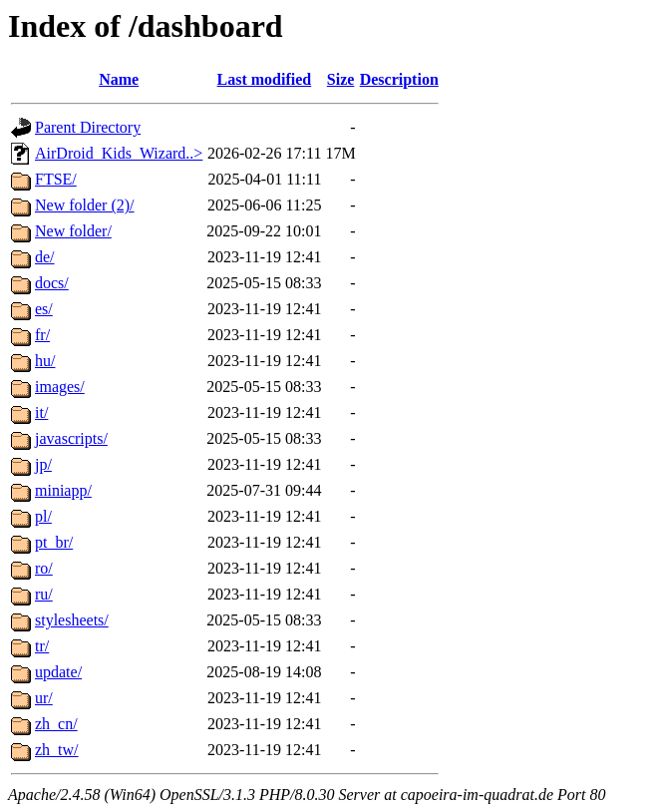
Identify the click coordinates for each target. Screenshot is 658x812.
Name (119, 79)
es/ (44, 309)
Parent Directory (88, 127)
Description (399, 79)
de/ (45, 257)
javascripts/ (71, 438)
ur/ (44, 698)
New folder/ (73, 231)
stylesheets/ (72, 620)
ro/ (44, 568)
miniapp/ (63, 490)
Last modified (265, 79)
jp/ (43, 464)
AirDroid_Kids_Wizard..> (119, 153)
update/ (58, 672)
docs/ (52, 283)
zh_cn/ (56, 724)
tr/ (42, 646)
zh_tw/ (57, 750)
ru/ (44, 594)
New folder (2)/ (85, 205)
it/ (41, 412)
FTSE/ (56, 179)
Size (341, 79)
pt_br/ (54, 542)
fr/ (42, 335)
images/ (60, 387)
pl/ (43, 516)
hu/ (45, 361)
